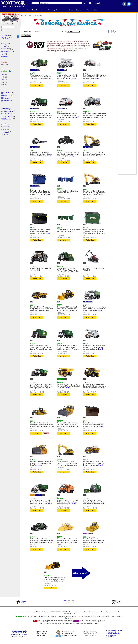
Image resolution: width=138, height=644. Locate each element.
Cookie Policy (112, 635)
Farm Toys (5, 57)
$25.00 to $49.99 (7, 114)
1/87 (3, 82)
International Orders (114, 634)
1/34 (3, 75)
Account (108, 10)
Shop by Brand (75, 10)
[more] (74, 79)
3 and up (4, 127)
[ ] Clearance (5, 101)
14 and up (5, 132)
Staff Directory (112, 637)
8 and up (4, 129)
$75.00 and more (7, 119)
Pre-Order (5, 38)
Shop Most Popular (35, 10)
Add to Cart (37, 86)
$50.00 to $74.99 (7, 117)
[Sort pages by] (74, 31)
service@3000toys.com (19, 635)
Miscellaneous (6, 51)
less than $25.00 (7, 111)
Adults (3, 135)
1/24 (3, 85)
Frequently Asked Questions (116, 630)
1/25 (3, 80)
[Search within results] (8, 27)
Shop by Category (56, 10)
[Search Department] (35, 3)
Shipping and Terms (114, 632)
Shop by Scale (93, 10)
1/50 (3, 77)
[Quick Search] (61, 3)
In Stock (5, 36)
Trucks (4, 46)
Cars (3, 54)
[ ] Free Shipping (7, 96)
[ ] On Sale (5, 98)
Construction (6, 49)
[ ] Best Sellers (6, 93)
